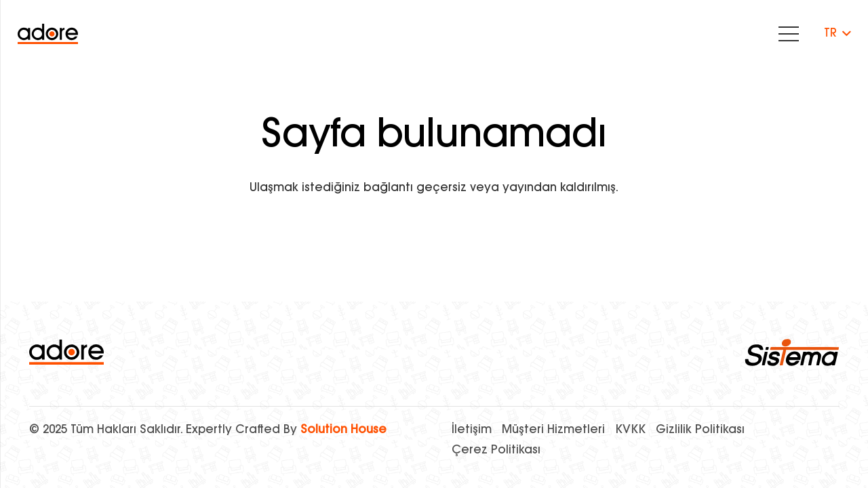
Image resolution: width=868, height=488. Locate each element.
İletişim (472, 430)
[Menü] (788, 34)
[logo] (66, 352)
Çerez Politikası (496, 450)
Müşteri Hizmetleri (553, 430)
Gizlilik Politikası (700, 430)
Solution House (343, 430)
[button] (837, 34)
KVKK (630, 430)
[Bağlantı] (48, 34)
